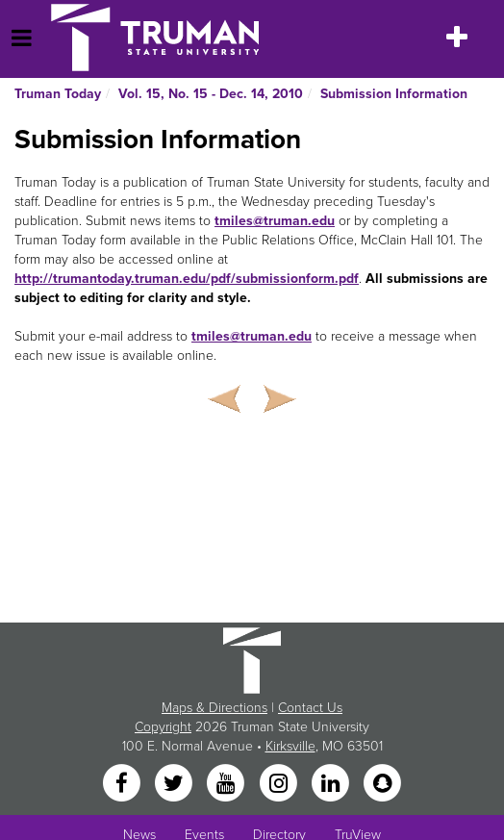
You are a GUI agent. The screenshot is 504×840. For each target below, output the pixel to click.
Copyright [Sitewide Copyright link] (163, 727)
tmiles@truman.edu (275, 221)
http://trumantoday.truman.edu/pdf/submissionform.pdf (187, 279)
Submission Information (394, 94)
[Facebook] (123, 785)
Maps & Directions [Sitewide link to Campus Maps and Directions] (214, 708)
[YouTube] (228, 785)
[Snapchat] (383, 785)
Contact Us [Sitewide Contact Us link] (310, 708)
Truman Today (58, 94)
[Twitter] (175, 785)
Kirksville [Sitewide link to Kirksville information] (290, 746)
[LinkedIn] (332, 785)
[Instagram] (280, 785)
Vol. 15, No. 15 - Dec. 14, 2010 (211, 94)
